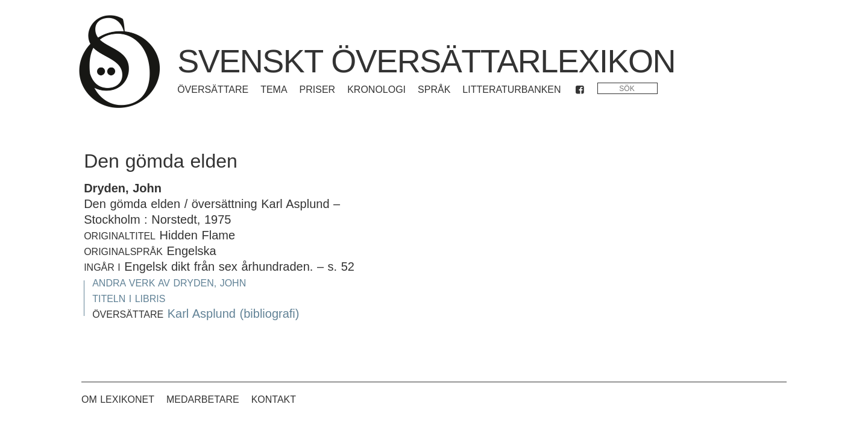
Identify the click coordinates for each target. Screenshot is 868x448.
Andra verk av (169, 283)
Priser (318, 90)
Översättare (213, 90)
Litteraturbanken (511, 90)
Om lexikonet (118, 399)
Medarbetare (203, 399)
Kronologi (376, 90)
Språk (434, 90)
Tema (274, 90)
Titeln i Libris (129, 299)
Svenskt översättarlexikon (426, 61)
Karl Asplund (202, 314)
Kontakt (274, 399)
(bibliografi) (270, 314)
